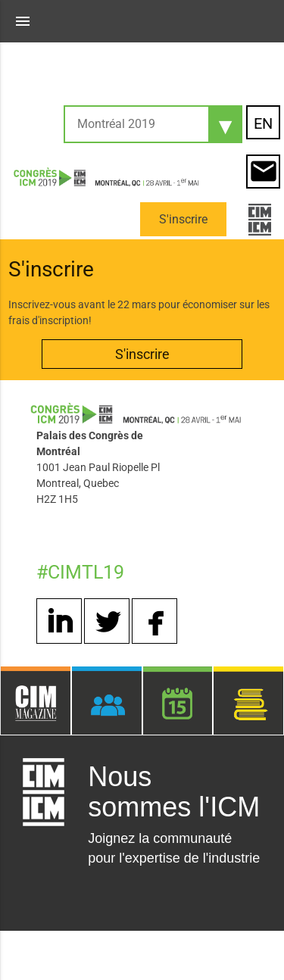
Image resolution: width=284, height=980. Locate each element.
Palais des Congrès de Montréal (90, 443)
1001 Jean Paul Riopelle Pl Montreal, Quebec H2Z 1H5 (98, 483)
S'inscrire (183, 219)
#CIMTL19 (80, 572)
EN (263, 123)
